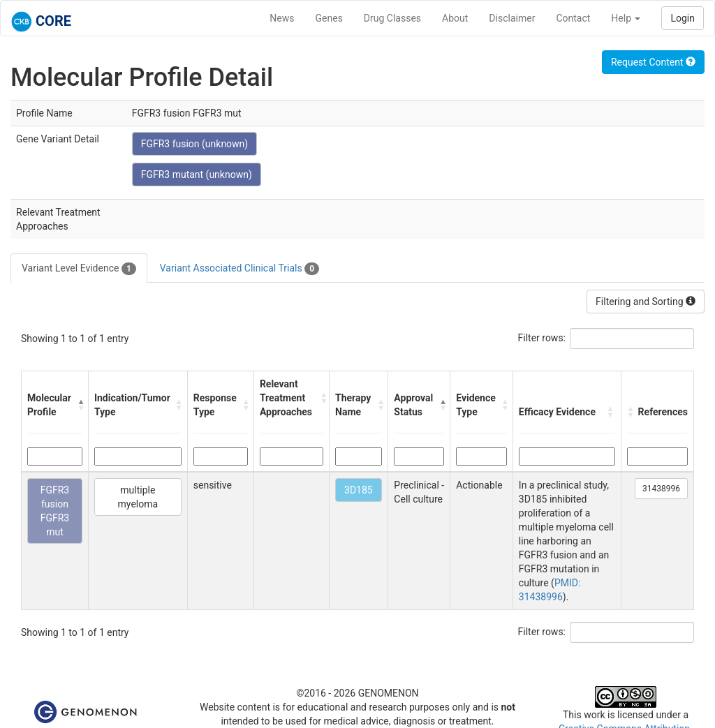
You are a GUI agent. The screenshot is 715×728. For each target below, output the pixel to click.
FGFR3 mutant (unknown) (197, 174)
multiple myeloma (138, 497)
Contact (573, 18)
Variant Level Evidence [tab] (79, 269)
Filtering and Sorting (646, 302)
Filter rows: (542, 338)
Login (683, 18)
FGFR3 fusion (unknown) (195, 144)
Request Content (653, 62)
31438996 (661, 489)
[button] (79, 405)
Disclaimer (512, 18)
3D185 (359, 490)
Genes (329, 18)
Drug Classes (392, 18)
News (282, 18)
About (455, 18)
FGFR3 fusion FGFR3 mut (55, 511)
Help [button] (626, 18)
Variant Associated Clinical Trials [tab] (239, 269)
